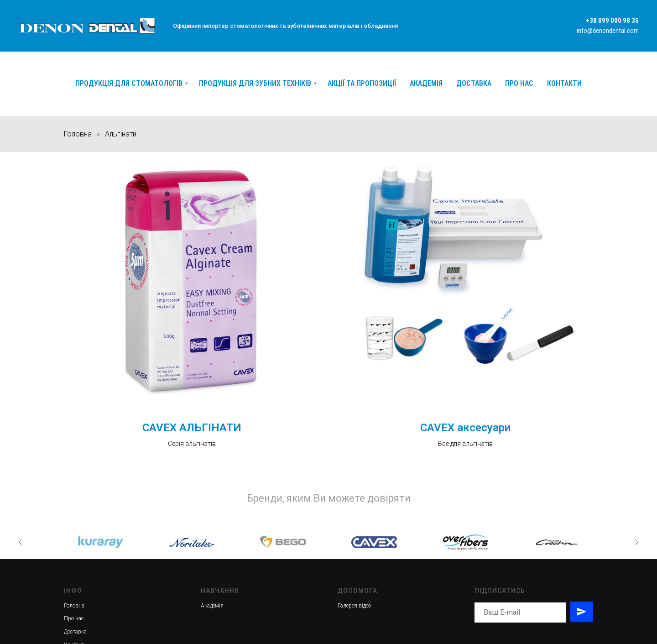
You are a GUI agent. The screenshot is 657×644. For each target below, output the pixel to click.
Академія (426, 83)
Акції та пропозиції (362, 83)
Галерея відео (354, 606)
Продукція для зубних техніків (255, 83)
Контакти (564, 83)
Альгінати (121, 134)
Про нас (519, 83)
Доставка (474, 83)
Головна (78, 134)
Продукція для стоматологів (129, 83)
